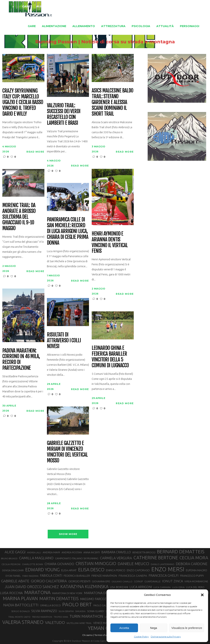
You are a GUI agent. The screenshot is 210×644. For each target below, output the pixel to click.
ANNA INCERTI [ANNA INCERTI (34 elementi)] (92, 552)
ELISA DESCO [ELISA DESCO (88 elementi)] (91, 570)
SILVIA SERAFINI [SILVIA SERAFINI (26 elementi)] (66, 611)
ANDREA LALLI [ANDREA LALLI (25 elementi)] (34, 553)
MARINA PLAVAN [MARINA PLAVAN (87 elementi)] (20, 598)
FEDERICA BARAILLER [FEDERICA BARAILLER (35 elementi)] (77, 576)
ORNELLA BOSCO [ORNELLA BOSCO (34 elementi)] (50, 605)
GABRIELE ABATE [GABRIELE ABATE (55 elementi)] (15, 581)
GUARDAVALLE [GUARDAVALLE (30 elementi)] (152, 581)
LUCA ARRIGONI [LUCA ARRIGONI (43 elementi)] (141, 587)
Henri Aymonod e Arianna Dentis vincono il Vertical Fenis (110, 243)
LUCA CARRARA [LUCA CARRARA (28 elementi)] (162, 587)
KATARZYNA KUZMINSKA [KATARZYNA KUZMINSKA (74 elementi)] (84, 586)
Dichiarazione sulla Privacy (166, 637)
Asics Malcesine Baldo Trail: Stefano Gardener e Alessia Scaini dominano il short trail (112, 102)
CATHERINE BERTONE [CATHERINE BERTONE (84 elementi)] (156, 558)
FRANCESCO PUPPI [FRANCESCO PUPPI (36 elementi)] (192, 576)
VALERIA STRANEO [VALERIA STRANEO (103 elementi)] (23, 622)
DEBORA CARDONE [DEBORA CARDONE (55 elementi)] (192, 564)
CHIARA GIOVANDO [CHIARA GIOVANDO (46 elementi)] (59, 564)
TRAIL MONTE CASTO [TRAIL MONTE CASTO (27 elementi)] (19, 617)
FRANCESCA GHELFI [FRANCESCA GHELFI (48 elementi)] (164, 575)
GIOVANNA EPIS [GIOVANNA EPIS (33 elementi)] (101, 581)
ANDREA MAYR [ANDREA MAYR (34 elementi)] (51, 552)
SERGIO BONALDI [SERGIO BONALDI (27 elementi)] (21, 611)
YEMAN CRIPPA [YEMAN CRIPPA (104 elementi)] (105, 628)
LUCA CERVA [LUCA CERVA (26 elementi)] (178, 587)
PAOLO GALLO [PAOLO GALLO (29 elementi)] (101, 605)
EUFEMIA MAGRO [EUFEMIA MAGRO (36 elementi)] (196, 570)
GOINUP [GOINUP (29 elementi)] (138, 581)
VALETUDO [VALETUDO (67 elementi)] (55, 622)
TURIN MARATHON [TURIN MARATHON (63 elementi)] (86, 616)
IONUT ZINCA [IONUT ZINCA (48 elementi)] (173, 581)
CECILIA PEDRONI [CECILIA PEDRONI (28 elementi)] (11, 564)
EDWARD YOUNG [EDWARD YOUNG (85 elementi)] (42, 570)
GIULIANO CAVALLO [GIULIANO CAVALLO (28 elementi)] (122, 581)
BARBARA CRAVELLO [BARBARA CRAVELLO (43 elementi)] (116, 552)
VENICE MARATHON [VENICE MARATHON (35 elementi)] (105, 623)
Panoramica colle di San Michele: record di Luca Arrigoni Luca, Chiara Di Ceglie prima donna (68, 231)
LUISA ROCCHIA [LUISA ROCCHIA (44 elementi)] (11, 593)
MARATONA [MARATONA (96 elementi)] (37, 592)
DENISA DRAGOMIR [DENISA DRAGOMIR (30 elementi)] (13, 570)
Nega (154, 628)
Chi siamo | (88, 635)
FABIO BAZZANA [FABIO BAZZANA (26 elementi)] (30, 576)
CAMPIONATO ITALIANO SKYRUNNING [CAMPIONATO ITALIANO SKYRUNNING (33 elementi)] (77, 558)
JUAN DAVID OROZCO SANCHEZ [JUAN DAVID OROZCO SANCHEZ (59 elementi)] (32, 587)
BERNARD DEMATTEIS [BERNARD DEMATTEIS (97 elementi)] (181, 552)
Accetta (124, 628)
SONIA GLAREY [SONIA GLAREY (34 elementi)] (96, 611)
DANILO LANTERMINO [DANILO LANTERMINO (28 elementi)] (163, 564)
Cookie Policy (141, 637)
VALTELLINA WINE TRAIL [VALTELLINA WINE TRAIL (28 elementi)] (79, 623)
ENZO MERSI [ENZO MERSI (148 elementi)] (168, 569)
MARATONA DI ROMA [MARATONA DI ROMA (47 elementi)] (101, 593)
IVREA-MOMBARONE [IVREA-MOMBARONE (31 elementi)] (196, 581)
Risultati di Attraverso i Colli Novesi (64, 341)
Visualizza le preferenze (187, 628)
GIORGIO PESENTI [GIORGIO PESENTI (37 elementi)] (79, 581)
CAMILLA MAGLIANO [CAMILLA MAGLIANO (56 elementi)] (36, 558)
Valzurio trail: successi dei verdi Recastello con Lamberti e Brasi (64, 114)
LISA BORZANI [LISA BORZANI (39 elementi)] (119, 587)
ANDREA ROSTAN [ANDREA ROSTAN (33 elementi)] (72, 552)
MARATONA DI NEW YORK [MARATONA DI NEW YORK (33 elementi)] (67, 593)
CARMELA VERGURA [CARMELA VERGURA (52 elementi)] (116, 558)
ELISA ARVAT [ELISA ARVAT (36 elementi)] (69, 570)
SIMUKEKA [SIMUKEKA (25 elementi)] (80, 611)
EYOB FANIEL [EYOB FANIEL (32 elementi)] (13, 576)
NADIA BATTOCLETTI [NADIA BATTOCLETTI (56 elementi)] (21, 605)
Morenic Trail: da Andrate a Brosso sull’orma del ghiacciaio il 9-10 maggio (19, 217)
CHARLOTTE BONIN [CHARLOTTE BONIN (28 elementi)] (33, 564)
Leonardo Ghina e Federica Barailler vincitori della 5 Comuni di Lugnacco (110, 357)
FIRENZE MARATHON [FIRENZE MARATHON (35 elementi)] (104, 576)
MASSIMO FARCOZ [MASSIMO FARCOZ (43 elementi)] (93, 599)
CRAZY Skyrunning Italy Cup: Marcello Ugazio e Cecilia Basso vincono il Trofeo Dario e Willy (23, 102)
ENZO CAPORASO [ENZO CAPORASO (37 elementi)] (138, 570)
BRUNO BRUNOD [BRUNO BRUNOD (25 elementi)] (9, 559)
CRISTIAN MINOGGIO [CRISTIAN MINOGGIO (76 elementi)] (96, 563)
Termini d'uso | (102, 635)
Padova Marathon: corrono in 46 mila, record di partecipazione (21, 360)
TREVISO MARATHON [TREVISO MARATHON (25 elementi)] (42, 617)
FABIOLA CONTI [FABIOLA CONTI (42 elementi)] (51, 576)
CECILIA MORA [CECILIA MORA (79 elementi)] (194, 558)
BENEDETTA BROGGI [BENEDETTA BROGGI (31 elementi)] (144, 552)
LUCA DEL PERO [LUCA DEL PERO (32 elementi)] (195, 587)
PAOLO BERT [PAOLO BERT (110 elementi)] (77, 604)
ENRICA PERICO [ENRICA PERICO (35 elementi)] (116, 570)
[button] (202, 595)
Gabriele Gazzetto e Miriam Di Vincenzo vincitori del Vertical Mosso (67, 452)
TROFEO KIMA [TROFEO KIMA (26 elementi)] (61, 617)
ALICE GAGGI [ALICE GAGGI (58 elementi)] (15, 552)
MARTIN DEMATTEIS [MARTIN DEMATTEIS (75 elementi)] (59, 598)
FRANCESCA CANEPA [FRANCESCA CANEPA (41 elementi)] (133, 576)
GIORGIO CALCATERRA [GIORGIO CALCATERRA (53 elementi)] (49, 581)
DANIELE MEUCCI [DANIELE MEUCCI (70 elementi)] (133, 564)
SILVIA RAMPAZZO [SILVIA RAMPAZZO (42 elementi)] (44, 611)
